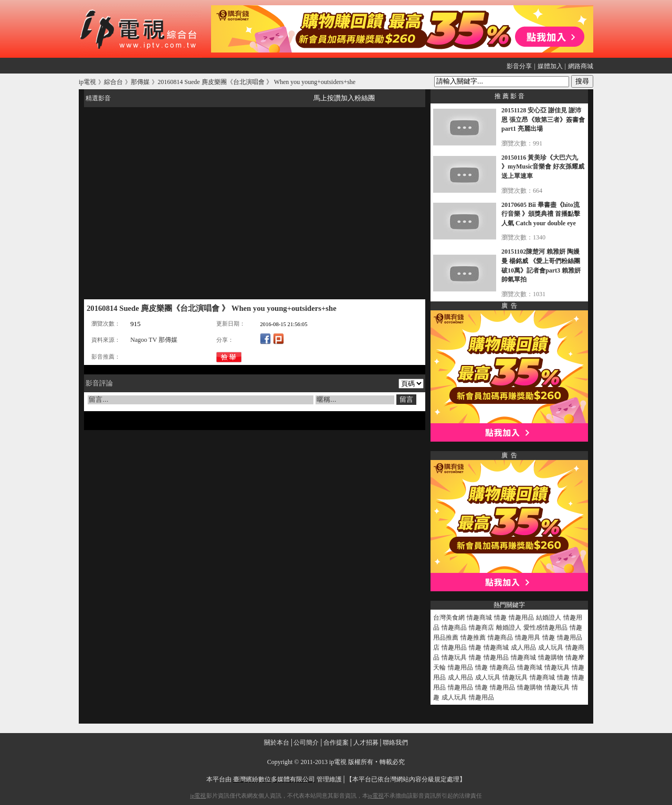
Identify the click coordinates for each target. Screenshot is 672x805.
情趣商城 (479, 618)
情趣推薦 (473, 637)
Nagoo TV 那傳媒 (154, 340)
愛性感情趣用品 (545, 628)
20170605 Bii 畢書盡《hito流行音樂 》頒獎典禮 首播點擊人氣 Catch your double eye (541, 214)
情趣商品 (454, 628)
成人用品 (523, 647)
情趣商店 (481, 628)
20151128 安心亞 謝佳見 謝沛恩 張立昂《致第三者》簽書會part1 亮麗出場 (543, 119)
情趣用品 (521, 618)
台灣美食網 (449, 618)
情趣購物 (551, 657)
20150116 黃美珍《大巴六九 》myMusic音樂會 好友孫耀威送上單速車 (543, 167)
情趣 (500, 618)
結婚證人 (549, 618)
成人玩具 (551, 647)
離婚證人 (509, 628)
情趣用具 (528, 637)
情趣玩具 (454, 657)
